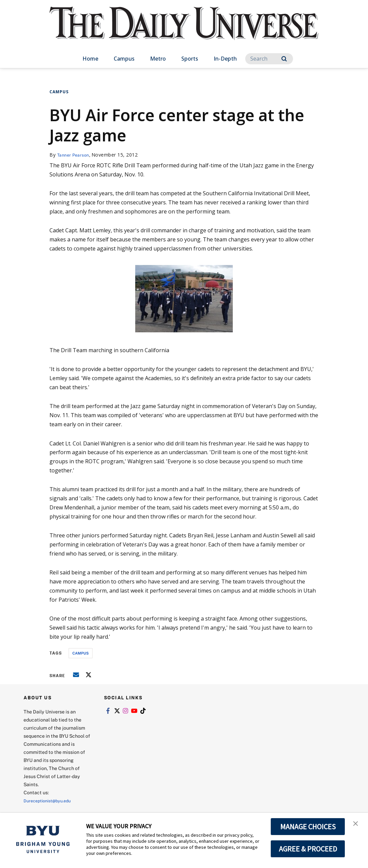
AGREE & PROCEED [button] (308, 849)
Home (90, 59)
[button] (357, 825)
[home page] (184, 30)
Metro (158, 59)
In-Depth (225, 59)
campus (81, 653)
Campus (124, 59)
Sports (190, 59)
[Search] (269, 59)
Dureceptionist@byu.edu (51, 800)
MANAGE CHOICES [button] (308, 827)
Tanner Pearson (75, 155)
